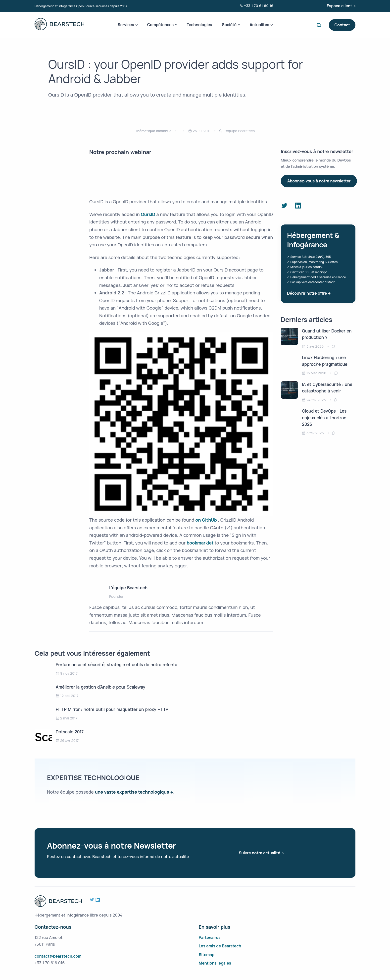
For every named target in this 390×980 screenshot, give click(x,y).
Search (320, 25)
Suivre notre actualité (259, 853)
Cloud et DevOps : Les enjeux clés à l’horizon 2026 (324, 418)
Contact (342, 25)
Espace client (340, 6)
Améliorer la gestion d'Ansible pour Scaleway (100, 687)
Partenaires (210, 937)
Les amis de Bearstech (220, 946)
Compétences (160, 25)
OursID (148, 214)
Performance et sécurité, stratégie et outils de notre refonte (117, 665)
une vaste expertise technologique (132, 792)
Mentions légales (215, 963)
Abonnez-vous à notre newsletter (319, 181)
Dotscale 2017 (70, 732)
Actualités (259, 25)
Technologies (199, 25)
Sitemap (207, 955)
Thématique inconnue (153, 131)
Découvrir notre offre (307, 293)
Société (229, 25)
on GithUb (207, 520)
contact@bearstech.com (58, 956)
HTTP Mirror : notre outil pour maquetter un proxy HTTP (112, 709)
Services (126, 25)
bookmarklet (200, 543)
